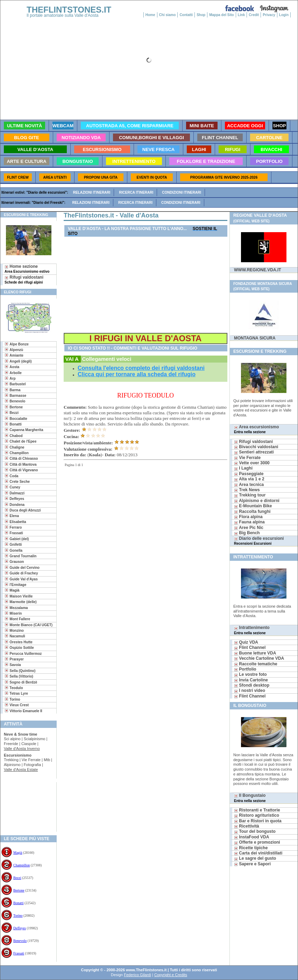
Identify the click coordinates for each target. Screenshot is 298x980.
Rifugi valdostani (24, 280)
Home (150, 15)
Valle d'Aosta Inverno (22, 749)
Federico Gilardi (137, 975)
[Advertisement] (26, 805)
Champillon (22, 865)
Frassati (19, 953)
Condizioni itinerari (182, 192)
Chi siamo (168, 15)
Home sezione (27, 269)
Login (284, 15)
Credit (254, 15)
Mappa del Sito (222, 15)
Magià (18, 853)
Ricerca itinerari (136, 192)
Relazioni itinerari (92, 192)
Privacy (269, 15)
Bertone (19, 890)
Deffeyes (20, 928)
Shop (201, 15)
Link (242, 15)
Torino (18, 915)
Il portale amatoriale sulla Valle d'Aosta (63, 15)
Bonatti (18, 903)
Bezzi (17, 878)
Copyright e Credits (171, 975)
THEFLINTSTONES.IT (69, 10)
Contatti (186, 15)
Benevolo (20, 941)
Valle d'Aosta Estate (21, 770)
